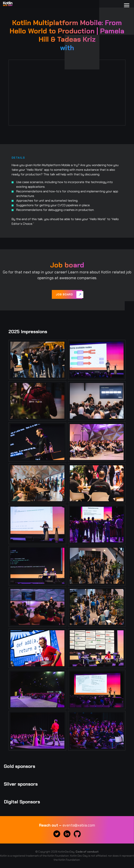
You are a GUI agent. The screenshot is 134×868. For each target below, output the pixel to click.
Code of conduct (87, 852)
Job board (64, 294)
